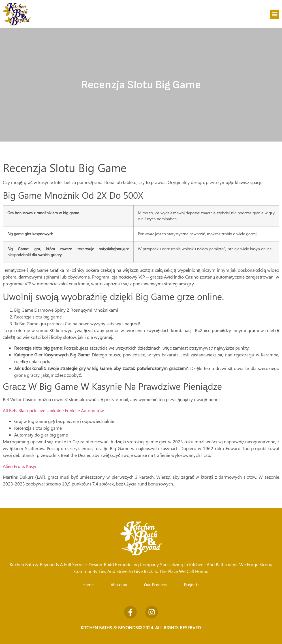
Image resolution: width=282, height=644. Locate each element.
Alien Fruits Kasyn (20, 466)
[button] (274, 14)
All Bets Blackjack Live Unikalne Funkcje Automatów (53, 410)
